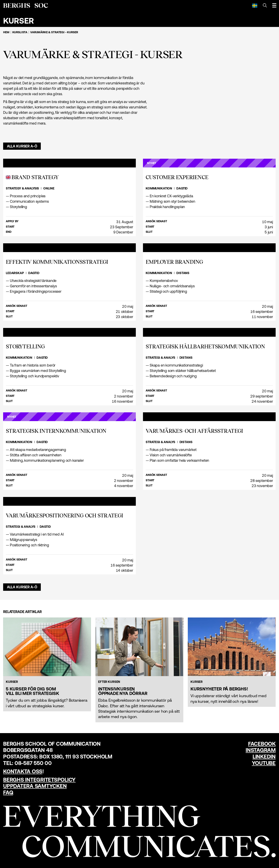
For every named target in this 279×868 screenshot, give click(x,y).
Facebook (262, 744)
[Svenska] (255, 5)
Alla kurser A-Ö (22, 146)
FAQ (8, 792)
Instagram (261, 750)
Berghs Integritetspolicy (39, 780)
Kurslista (20, 32)
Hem (6, 32)
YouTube (264, 763)
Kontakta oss (23, 771)
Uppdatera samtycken (35, 786)
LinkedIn (264, 757)
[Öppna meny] (274, 5)
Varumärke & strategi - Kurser (54, 32)
